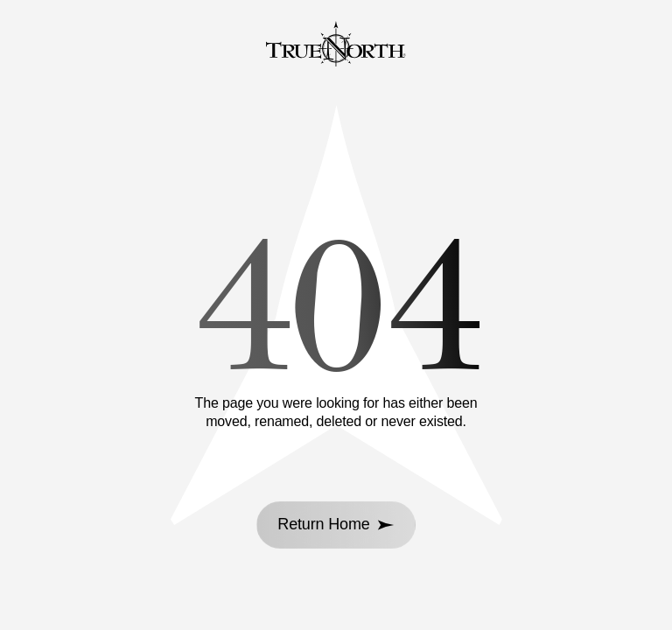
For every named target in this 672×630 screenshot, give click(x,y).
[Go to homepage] (336, 46)
